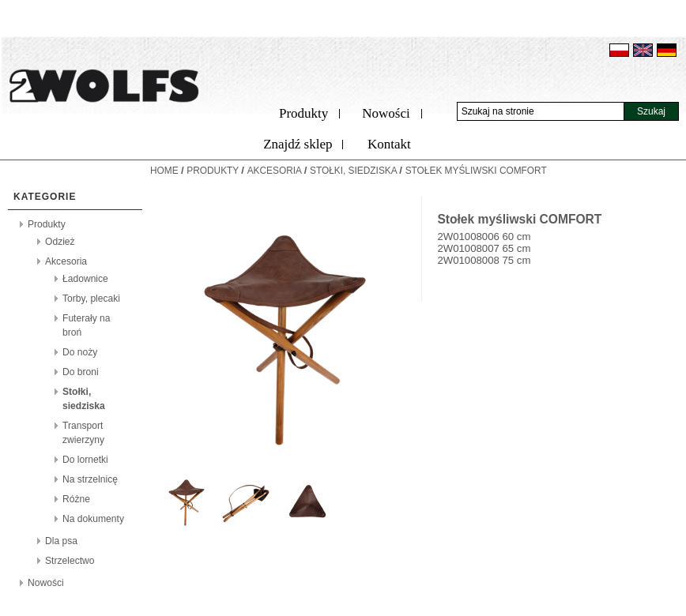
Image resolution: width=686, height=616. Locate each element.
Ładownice (85, 279)
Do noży (80, 352)
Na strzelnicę (90, 479)
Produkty (303, 113)
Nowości (386, 113)
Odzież (60, 242)
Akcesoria (66, 261)
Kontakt (389, 144)
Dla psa (61, 541)
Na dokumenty (93, 519)
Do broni (81, 372)
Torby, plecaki (91, 299)
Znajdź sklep (298, 144)
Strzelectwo (70, 561)
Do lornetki (85, 460)
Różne (76, 499)
